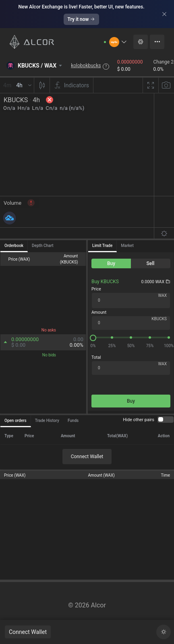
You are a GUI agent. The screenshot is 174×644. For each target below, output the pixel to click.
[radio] (111, 263)
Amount (99, 312)
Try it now (82, 19)
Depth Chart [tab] (42, 246)
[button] (118, 42)
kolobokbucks (86, 66)
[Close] (164, 14)
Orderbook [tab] (14, 246)
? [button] (106, 66)
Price (96, 289)
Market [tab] (127, 246)
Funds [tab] (73, 421)
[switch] (166, 420)
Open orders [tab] (16, 421)
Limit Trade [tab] (102, 246)
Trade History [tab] (47, 421)
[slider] (131, 337)
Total (96, 357)
